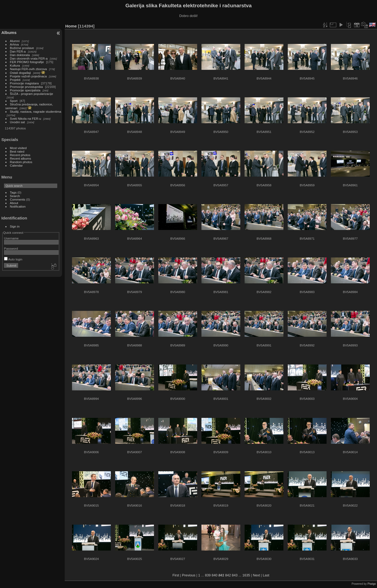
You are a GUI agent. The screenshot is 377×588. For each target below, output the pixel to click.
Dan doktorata (20, 55)
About (14, 203)
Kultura (15, 65)
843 (235, 575)
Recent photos (20, 155)
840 (215, 575)
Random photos (21, 162)
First (176, 575)
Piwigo (372, 584)
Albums (9, 32)
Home (71, 26)
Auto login (13, 259)
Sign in (15, 226)
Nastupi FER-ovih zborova (28, 69)
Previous (189, 575)
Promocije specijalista (25, 90)
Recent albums (20, 158)
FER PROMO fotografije (27, 62)
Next (256, 575)
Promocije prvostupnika (26, 87)
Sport (14, 101)
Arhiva (14, 44)
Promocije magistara (24, 83)
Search (15, 196)
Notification (18, 206)
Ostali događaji (20, 73)
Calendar (16, 165)
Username (11, 238)
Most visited (18, 148)
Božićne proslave (22, 48)
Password (11, 248)
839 (208, 575)
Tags (13, 192)
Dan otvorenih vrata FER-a (29, 58)
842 (228, 575)
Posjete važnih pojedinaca (28, 76)
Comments (18, 199)
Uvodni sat (18, 122)
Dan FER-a (18, 51)
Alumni (15, 41)
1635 (246, 575)
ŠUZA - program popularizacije (32, 94)
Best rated (17, 151)
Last (266, 575)
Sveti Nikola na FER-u (26, 118)
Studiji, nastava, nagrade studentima (36, 111)
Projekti (15, 80)
